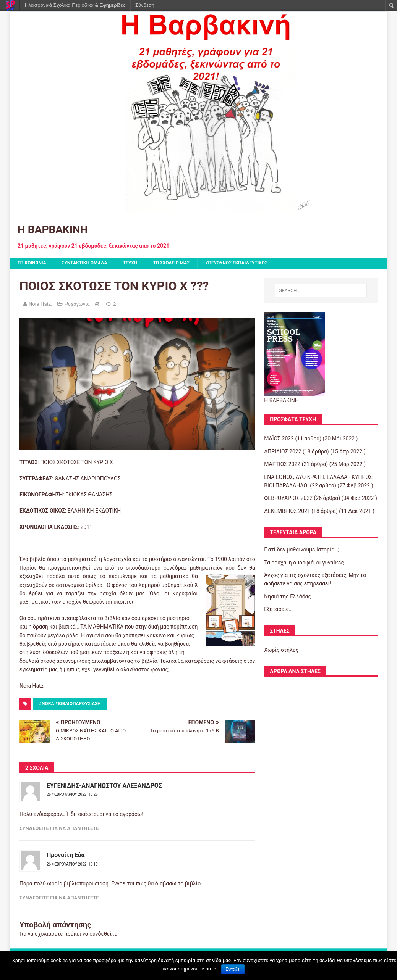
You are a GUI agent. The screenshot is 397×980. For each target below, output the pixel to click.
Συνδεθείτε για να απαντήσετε (59, 828)
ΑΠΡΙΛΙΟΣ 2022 (283, 451)
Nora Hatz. (41, 304)
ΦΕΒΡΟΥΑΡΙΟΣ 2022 (288, 498)
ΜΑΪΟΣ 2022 (279, 438)
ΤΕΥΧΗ (130, 263)
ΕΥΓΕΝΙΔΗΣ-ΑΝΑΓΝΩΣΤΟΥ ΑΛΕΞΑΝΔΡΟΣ (104, 786)
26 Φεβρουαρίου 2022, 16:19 (72, 864)
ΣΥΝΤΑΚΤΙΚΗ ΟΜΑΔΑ (85, 263)
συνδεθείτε (103, 934)
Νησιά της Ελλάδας (288, 596)
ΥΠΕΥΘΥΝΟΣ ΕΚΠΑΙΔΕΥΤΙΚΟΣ (236, 263)
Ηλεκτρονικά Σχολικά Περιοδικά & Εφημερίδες (75, 5)
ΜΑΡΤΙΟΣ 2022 (282, 464)
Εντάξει (233, 969)
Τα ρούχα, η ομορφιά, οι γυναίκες (304, 563)
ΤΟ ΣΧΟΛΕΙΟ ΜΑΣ (171, 263)
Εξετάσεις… (278, 609)
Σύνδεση (145, 5)
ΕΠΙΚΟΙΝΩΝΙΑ (32, 263)
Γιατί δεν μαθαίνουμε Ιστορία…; (302, 550)
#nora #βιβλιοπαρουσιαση (70, 704)
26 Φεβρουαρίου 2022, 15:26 (72, 794)
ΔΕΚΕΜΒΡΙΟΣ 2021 (287, 511)
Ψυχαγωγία (77, 304)
